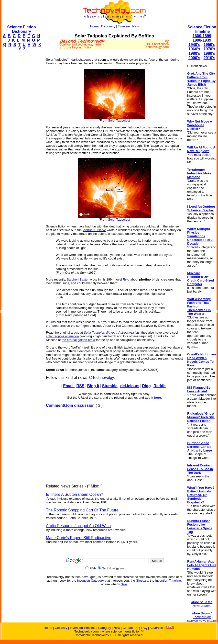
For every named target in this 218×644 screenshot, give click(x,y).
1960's (194, 49)
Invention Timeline (168, 581)
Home (94, 26)
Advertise (156, 628)
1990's (209, 53)
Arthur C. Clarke (94, 230)
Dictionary (108, 26)
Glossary (142, 581)
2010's (209, 58)
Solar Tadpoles (119, 120)
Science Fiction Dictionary (21, 29)
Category (104, 628)
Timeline (124, 26)
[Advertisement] (21, 129)
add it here (153, 398)
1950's (209, 45)
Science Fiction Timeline (202, 29)
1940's (194, 45)
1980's (194, 53)
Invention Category (90, 581)
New (135, 26)
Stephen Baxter (78, 279)
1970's (209, 49)
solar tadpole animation (62, 336)
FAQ (144, 628)
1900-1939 (202, 40)
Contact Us (130, 628)
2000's (194, 58)
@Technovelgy (101, 378)
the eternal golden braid (78, 340)
